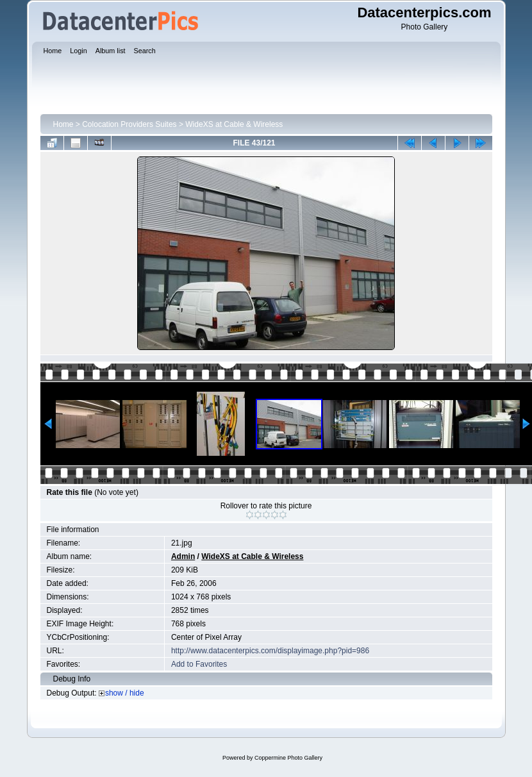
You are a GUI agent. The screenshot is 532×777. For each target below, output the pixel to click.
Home (63, 124)
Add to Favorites (199, 664)
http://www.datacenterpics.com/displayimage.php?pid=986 (270, 651)
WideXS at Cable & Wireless (234, 124)
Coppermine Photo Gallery (288, 758)
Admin (183, 556)
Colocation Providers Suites (129, 124)
